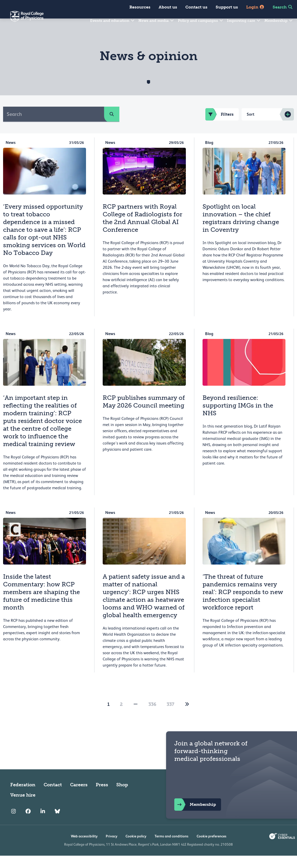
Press (102, 797)
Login (255, 7)
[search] (112, 126)
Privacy (112, 848)
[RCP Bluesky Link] (57, 824)
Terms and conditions (171, 848)
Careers (79, 797)
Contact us (196, 7)
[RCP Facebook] (28, 824)
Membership (279, 21)
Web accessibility (84, 848)
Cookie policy (136, 848)
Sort (251, 127)
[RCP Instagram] (13, 824)
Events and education (113, 21)
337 (170, 717)
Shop (122, 797)
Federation (23, 797)
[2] (187, 717)
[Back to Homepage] (22, 20)
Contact (53, 797)
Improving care (244, 21)
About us (168, 7)
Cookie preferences (212, 848)
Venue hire (23, 807)
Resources (140, 7)
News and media (156, 21)
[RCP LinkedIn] (43, 824)
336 (152, 717)
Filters (219, 127)
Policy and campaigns (201, 21)
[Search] (54, 126)
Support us (227, 7)
